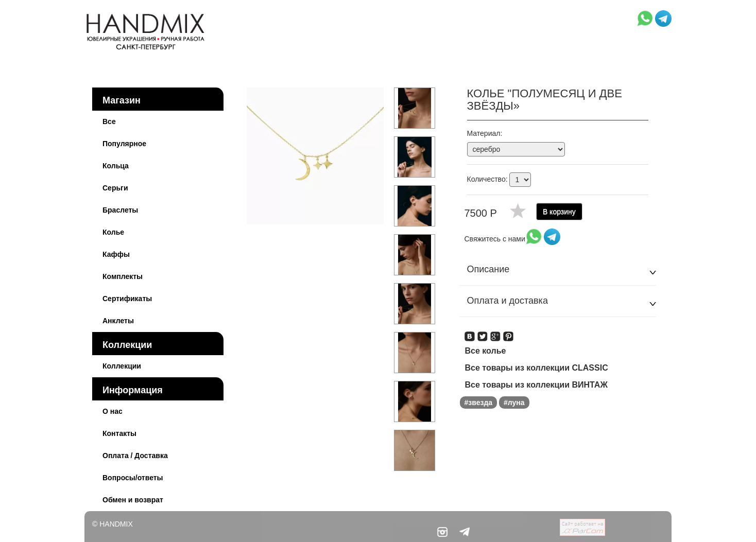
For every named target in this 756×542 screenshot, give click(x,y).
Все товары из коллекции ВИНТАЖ (536, 385)
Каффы (116, 254)
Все (109, 121)
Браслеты (120, 210)
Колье (113, 232)
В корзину (559, 212)
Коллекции (127, 345)
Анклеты (118, 321)
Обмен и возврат (133, 500)
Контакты (119, 433)
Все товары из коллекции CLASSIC (537, 368)
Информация (133, 390)
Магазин (122, 100)
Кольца (116, 166)
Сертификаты (127, 299)
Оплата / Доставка (135, 456)
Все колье (486, 351)
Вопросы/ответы (133, 478)
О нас (113, 411)
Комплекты (123, 276)
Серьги (115, 188)
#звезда (479, 403)
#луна (514, 403)
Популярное (124, 144)
